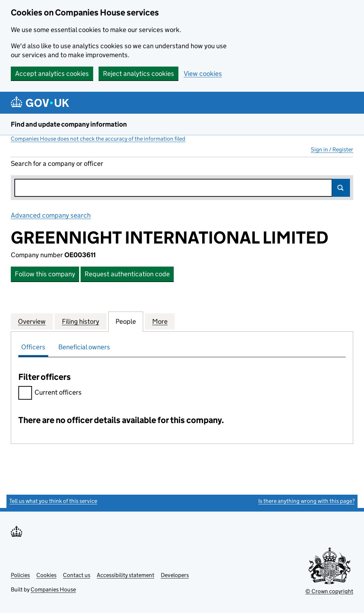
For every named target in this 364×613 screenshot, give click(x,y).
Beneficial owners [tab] (84, 347)
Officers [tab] (33, 347)
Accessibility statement (126, 575)
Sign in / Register (332, 149)
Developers (175, 575)
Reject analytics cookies (138, 74)
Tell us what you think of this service (53, 501)
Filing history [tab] (81, 321)
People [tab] (126, 321)
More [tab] (160, 321)
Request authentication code (127, 274)
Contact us (77, 575)
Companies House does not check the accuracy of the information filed (98, 139)
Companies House (53, 589)
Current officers (50, 393)
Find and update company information (69, 124)
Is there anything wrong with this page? (306, 501)
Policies (20, 575)
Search (341, 188)
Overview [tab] (32, 321)
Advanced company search (51, 215)
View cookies (203, 74)
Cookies (46, 575)
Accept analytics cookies (52, 74)
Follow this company (45, 274)
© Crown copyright (329, 591)
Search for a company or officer (57, 164)
